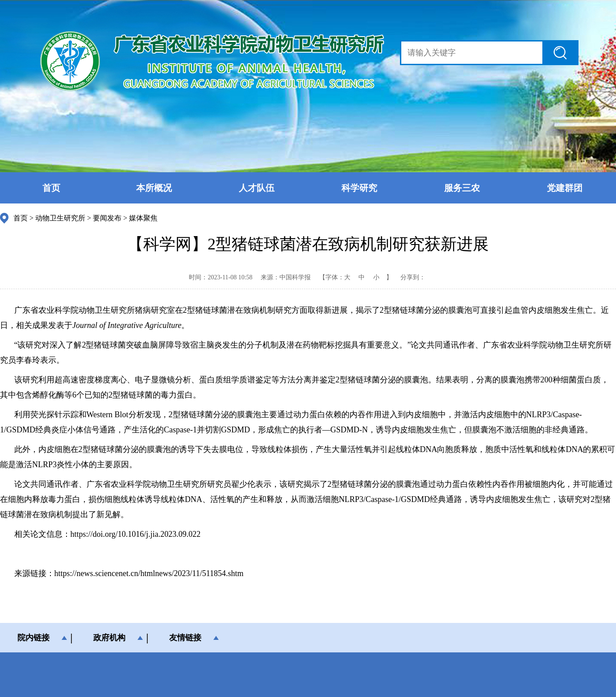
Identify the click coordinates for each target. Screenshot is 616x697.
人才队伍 (257, 188)
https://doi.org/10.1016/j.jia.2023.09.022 (136, 534)
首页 (51, 188)
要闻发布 (107, 218)
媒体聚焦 (143, 218)
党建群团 (565, 188)
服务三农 (462, 188)
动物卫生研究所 (60, 218)
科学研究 (359, 188)
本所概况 (154, 188)
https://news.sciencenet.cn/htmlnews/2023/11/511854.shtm (149, 573)
